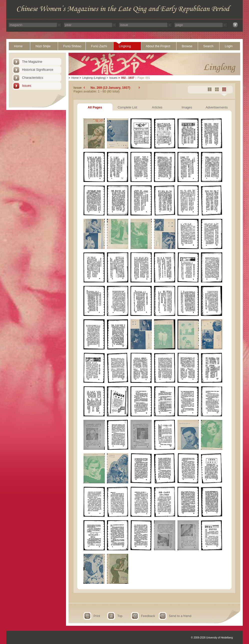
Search (208, 46)
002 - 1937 (128, 78)
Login (229, 46)
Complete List (127, 107)
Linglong (125, 46)
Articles (157, 107)
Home (18, 46)
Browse (187, 46)
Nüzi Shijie (43, 46)
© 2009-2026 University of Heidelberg (212, 638)
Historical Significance (38, 70)
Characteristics (33, 78)
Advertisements (216, 107)
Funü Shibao (72, 46)
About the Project (158, 46)
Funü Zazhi (99, 46)
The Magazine (32, 62)
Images (187, 107)
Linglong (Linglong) (94, 78)
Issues (27, 86)
